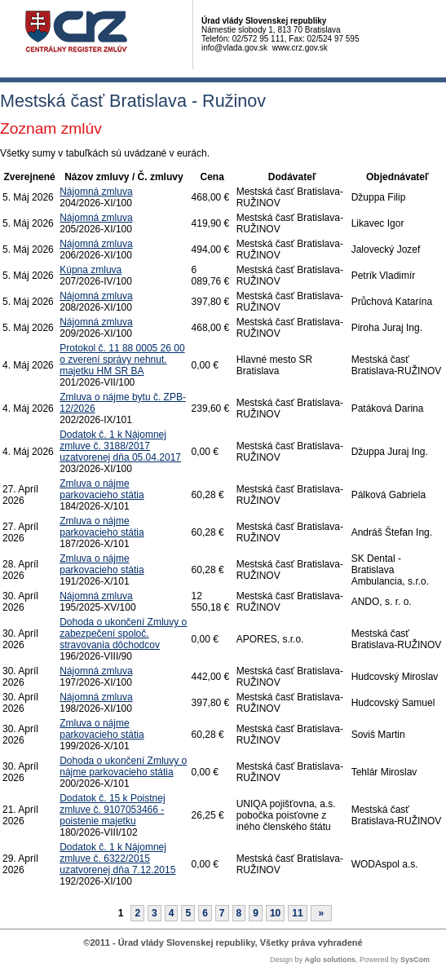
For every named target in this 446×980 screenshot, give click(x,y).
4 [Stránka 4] (172, 913)
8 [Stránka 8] (239, 913)
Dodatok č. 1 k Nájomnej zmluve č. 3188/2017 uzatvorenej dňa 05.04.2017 (120, 446)
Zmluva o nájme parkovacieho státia (102, 489)
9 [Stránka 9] (256, 913)
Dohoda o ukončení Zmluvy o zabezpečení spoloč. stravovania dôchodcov (123, 633)
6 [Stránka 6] (205, 913)
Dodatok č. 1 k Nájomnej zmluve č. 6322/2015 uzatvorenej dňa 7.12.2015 (117, 859)
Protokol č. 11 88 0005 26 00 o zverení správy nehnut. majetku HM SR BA (122, 360)
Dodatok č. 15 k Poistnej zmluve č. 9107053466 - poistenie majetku (112, 810)
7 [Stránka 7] (222, 913)
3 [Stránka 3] (155, 913)
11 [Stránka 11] (297, 913)
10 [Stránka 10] (275, 913)
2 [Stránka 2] (137, 913)
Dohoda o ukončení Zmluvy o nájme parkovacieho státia (123, 766)
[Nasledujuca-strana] (322, 913)
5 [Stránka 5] (188, 913)
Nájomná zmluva (96, 192)
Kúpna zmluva (91, 270)
